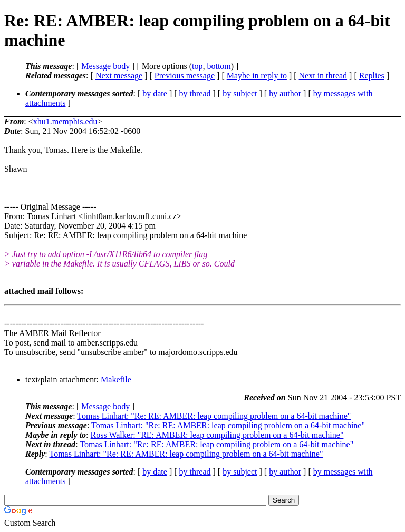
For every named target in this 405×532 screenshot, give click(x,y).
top (197, 66)
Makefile (116, 380)
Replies (372, 76)
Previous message (185, 76)
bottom (219, 66)
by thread (195, 93)
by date (155, 93)
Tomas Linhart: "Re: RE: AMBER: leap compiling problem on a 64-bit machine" (214, 416)
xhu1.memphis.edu (65, 121)
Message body (105, 66)
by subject (240, 93)
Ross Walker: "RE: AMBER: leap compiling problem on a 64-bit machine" (217, 435)
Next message (119, 76)
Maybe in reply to (257, 76)
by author (285, 93)
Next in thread (323, 76)
